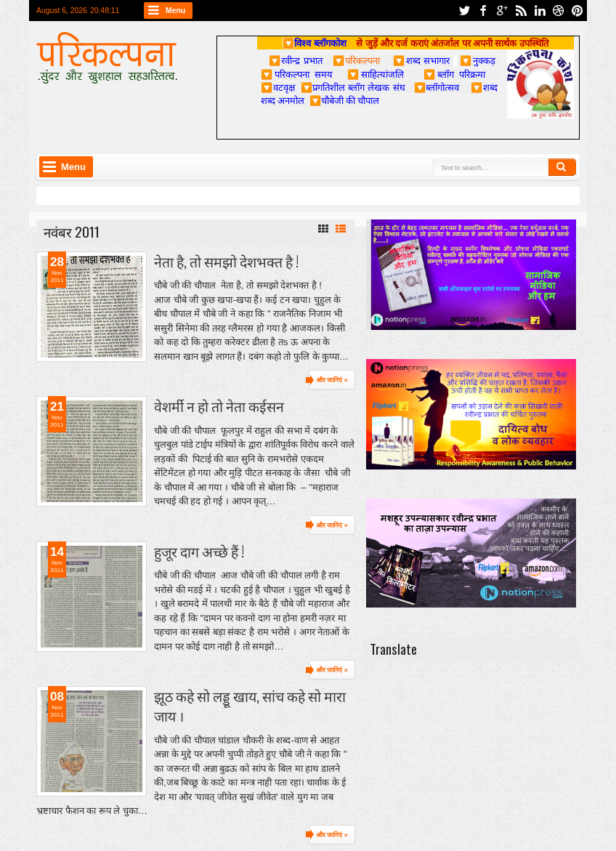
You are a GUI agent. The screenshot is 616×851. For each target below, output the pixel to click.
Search (562, 167)
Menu (175, 11)
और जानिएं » (332, 380)
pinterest (577, 11)
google (502, 11)
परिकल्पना (356, 60)
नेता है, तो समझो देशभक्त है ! (226, 261)
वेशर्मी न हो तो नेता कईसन (219, 406)
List (341, 229)
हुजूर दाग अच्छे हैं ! (199, 551)
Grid (323, 229)
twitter (464, 11)
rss (521, 11)
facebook (483, 11)
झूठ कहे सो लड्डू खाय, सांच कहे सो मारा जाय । (250, 706)
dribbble (559, 11)
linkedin (540, 11)
